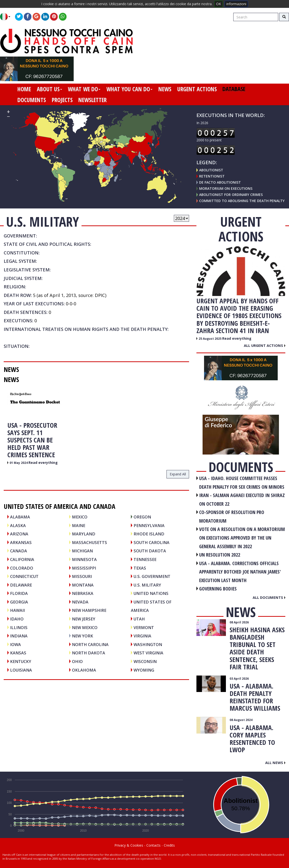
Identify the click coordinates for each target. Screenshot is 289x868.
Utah (139, 619)
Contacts (153, 845)
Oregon (142, 517)
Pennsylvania (149, 525)
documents (32, 100)
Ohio (77, 661)
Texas (140, 568)
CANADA (19, 551)
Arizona (19, 534)
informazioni (236, 4)
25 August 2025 (210, 339)
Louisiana (21, 670)
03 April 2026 (239, 679)
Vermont (144, 627)
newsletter (92, 100)
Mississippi (84, 568)
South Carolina (151, 542)
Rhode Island (149, 534)
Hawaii (17, 610)
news (165, 89)
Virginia (142, 636)
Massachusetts (89, 542)
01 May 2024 (19, 463)
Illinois (19, 627)
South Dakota (150, 551)
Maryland (84, 534)
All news (275, 763)
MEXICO (80, 517)
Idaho (17, 619)
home (24, 89)
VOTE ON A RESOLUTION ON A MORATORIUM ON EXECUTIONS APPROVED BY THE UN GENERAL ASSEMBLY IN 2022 (242, 538)
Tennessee (145, 559)
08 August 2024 (241, 720)
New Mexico (85, 627)
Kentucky (21, 661)
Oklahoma (84, 670)
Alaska (18, 525)
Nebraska (83, 593)
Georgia (19, 602)
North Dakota (89, 653)
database (234, 89)
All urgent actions (265, 345)
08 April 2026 (239, 622)
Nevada (80, 602)
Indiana (19, 636)
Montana (83, 585)
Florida (19, 593)
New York (83, 636)
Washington (148, 644)
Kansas (18, 653)
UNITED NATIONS (151, 593)
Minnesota (84, 559)
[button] (7, 17)
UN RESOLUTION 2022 (220, 555)
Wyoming (144, 670)
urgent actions (197, 89)
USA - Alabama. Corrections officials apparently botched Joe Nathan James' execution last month (240, 572)
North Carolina (90, 644)
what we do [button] (84, 89)
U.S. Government (152, 576)
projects (62, 100)
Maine (79, 525)
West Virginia (148, 653)
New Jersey (84, 619)
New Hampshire (89, 610)
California (22, 559)
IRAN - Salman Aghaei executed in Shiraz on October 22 (242, 500)
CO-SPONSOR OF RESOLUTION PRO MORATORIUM (232, 516)
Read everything (43, 463)
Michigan (82, 551)
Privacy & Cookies (129, 845)
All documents (269, 597)
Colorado (22, 568)
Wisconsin (145, 661)
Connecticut (24, 576)
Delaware (21, 585)
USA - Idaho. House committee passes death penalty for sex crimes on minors (242, 483)
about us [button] (49, 89)
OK (219, 4)
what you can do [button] (129, 89)
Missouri (82, 576)
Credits (169, 845)
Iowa (15, 644)
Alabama (20, 517)
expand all (178, 474)
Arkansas (21, 542)
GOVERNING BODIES (218, 589)
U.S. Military (147, 585)
